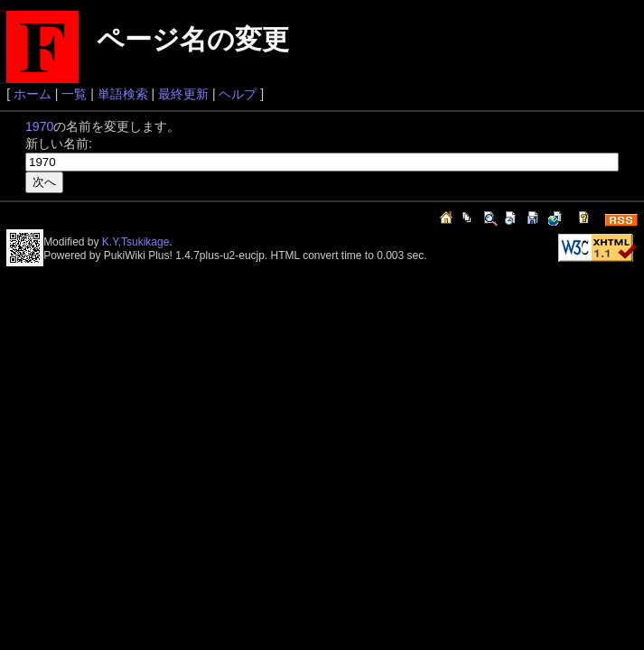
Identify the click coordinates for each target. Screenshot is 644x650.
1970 (39, 126)
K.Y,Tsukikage (136, 242)
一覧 (74, 94)
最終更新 (183, 94)
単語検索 (123, 94)
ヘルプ (238, 94)
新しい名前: (59, 144)
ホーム (33, 94)
